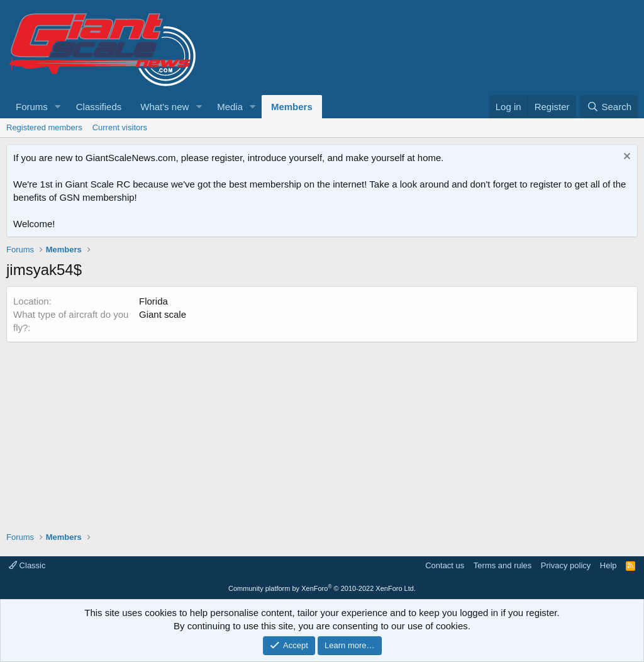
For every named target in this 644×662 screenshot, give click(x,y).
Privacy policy (566, 565)
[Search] (609, 107)
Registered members (44, 127)
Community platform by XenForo (322, 588)
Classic (27, 565)
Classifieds (99, 107)
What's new (164, 107)
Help (608, 565)
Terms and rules (502, 565)
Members (292, 107)
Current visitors (120, 127)
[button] (58, 107)
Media (230, 107)
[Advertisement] (322, 430)
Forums (32, 107)
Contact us (445, 565)
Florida (153, 301)
